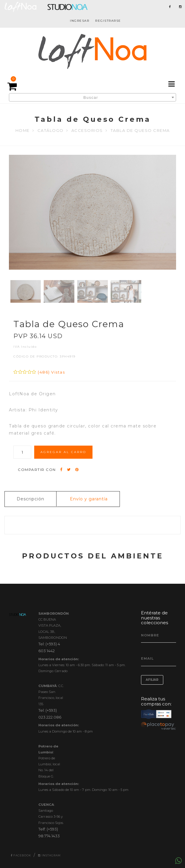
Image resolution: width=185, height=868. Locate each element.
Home (23, 130)
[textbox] (93, 98)
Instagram (49, 855)
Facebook (21, 855)
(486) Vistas (51, 372)
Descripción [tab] (30, 499)
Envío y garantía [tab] (89, 499)
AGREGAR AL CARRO (63, 452)
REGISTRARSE (108, 21)
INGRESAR (80, 21)
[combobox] (93, 97)
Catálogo (51, 130)
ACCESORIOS (87, 130)
